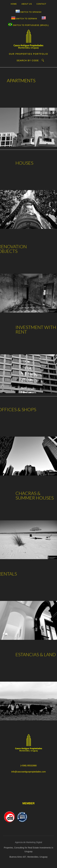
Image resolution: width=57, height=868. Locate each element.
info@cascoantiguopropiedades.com (28, 772)
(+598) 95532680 (28, 766)
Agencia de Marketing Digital (28, 842)
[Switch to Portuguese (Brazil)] (28, 25)
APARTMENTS (19, 80)
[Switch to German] (24, 19)
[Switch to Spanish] (29, 12)
